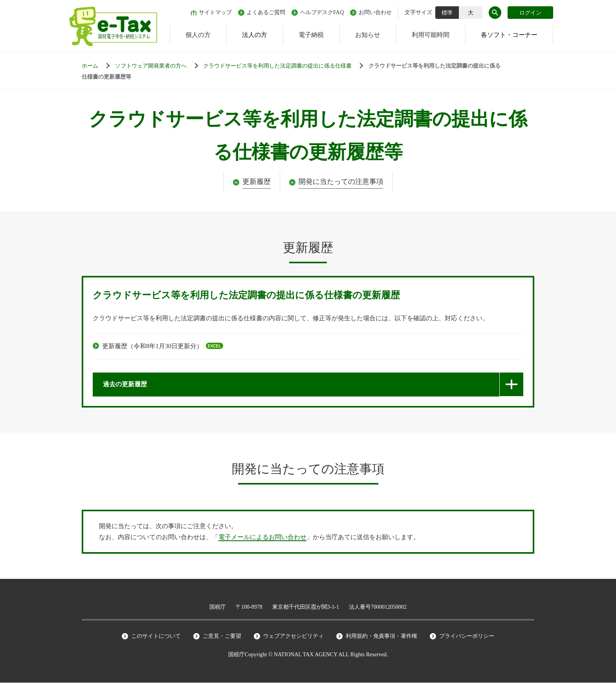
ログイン (530, 13)
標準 (447, 13)
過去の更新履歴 (125, 385)
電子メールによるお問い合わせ (262, 537)
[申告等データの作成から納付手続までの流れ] (159, 66)
